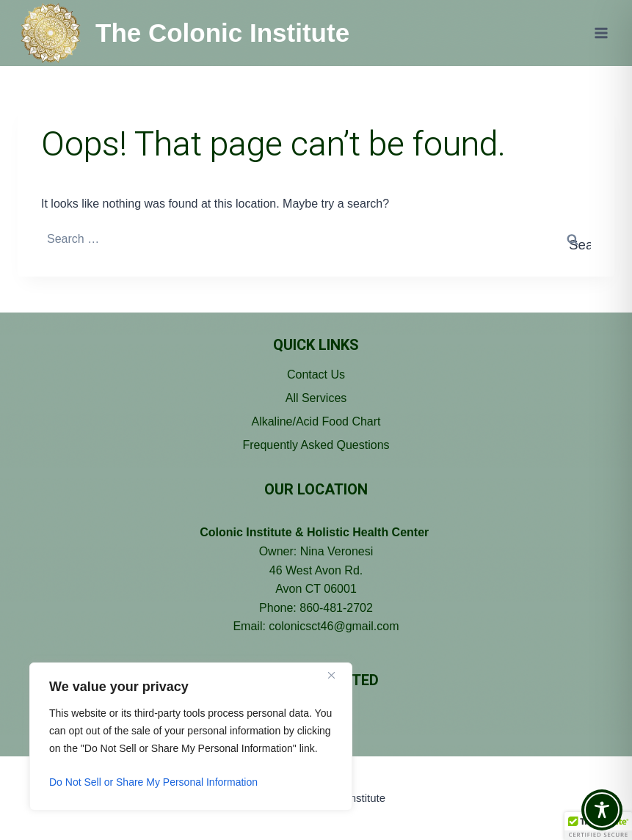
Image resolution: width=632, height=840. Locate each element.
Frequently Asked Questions (316, 445)
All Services (316, 398)
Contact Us (316, 375)
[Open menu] (601, 33)
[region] (191, 737)
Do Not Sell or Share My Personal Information (153, 782)
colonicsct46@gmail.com (334, 626)
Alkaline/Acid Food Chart (316, 421)
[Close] (337, 675)
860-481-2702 (336, 608)
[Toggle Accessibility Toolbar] (602, 810)
